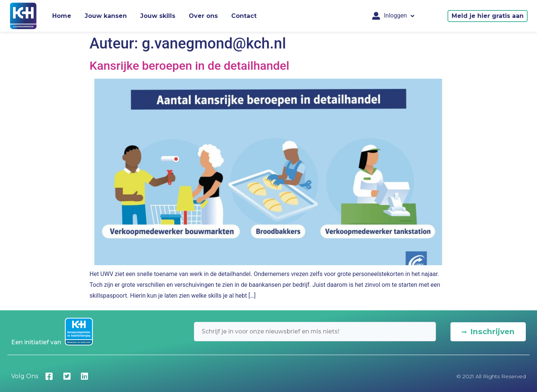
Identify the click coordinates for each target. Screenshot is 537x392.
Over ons (203, 16)
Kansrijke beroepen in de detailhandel (189, 66)
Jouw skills (158, 16)
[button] (488, 16)
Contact (244, 16)
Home (62, 16)
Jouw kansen (106, 16)
